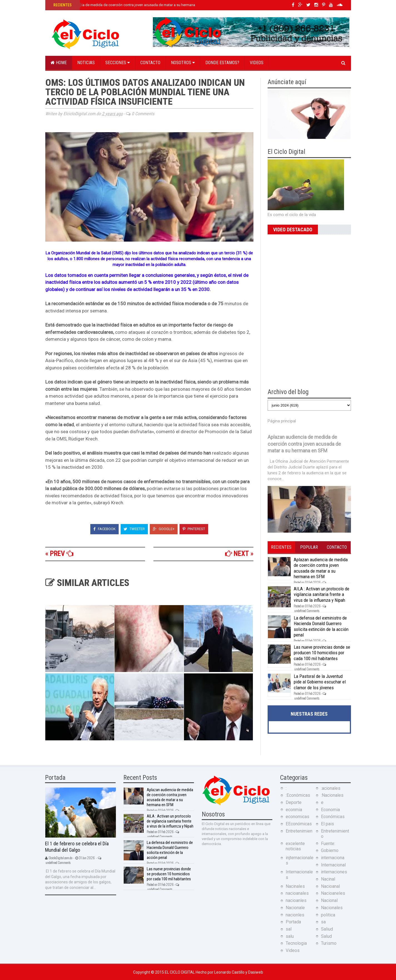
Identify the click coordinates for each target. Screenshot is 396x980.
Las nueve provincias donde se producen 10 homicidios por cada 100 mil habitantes (322, 653)
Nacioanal (330, 886)
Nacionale (295, 908)
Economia (330, 810)
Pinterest (194, 529)
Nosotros (183, 63)
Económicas (333, 817)
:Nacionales (332, 795)
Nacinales (295, 886)
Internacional (333, 865)
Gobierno (330, 850)
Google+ (164, 529)
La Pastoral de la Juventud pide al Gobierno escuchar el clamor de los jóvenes (320, 682)
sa (323, 922)
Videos (257, 63)
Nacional (329, 900)
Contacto (150, 63)
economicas (297, 817)
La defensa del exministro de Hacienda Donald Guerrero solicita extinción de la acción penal (321, 626)
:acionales (331, 788)
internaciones (334, 872)
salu (290, 936)
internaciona (333, 858)
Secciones (118, 63)
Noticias (86, 63)
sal (289, 929)
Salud (326, 936)
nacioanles (296, 900)
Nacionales (332, 908)
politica (328, 915)
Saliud (327, 929)
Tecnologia (296, 943)
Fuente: (328, 844)
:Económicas (298, 795)
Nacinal (328, 879)
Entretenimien (299, 831)
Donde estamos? (222, 63)
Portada (293, 922)
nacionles (295, 915)
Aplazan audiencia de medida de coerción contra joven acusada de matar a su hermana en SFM (130, 5)
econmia (294, 810)
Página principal (282, 421)
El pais (327, 824)
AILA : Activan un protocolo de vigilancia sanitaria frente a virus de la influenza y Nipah (322, 594)
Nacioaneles (333, 893)
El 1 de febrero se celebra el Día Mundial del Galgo (77, 847)
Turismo (329, 943)
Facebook (104, 529)
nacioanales (297, 893)
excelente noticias (295, 846)
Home (59, 63)
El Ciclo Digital (180, 972)
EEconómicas (299, 824)
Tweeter (134, 529)
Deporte (294, 802)
